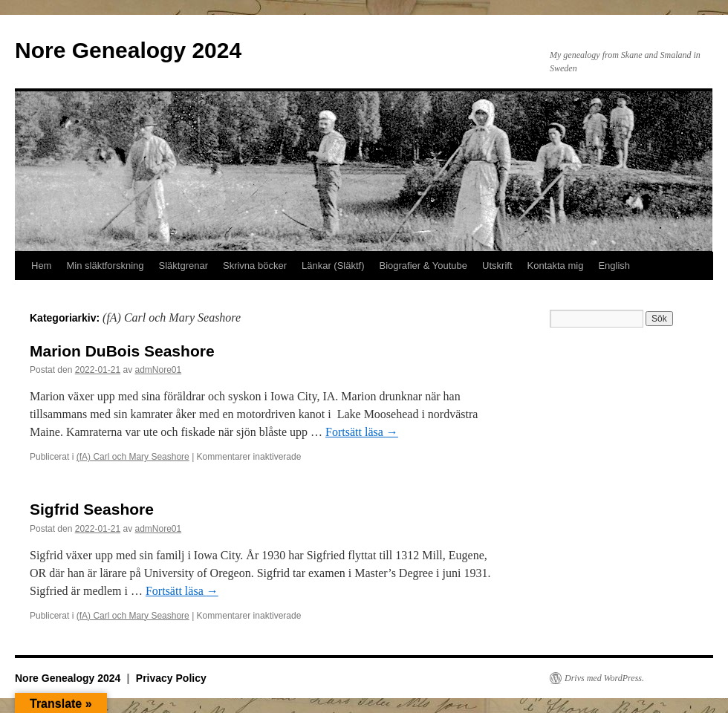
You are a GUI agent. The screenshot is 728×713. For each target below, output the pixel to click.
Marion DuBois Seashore (122, 351)
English (614, 266)
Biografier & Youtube (424, 266)
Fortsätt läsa (362, 432)
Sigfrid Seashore (92, 509)
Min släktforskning (105, 266)
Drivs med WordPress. (604, 678)
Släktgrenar (183, 266)
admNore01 (158, 370)
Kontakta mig (556, 266)
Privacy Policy (171, 678)
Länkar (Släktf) (333, 266)
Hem (41, 266)
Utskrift (497, 266)
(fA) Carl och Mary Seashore (133, 457)
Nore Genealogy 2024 (128, 50)
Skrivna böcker (255, 266)
